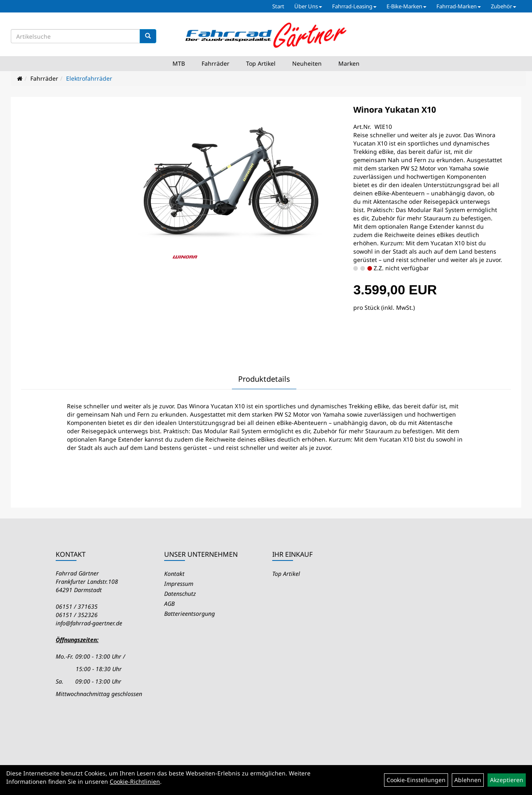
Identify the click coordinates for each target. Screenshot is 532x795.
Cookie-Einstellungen (416, 780)
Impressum (179, 584)
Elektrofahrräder (89, 78)
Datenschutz (180, 594)
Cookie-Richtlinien (135, 781)
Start (278, 6)
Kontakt (174, 574)
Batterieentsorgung (190, 614)
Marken (349, 63)
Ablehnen (468, 780)
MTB (179, 63)
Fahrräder (216, 63)
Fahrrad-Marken (459, 6)
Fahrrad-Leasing (354, 6)
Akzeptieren (507, 780)
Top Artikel (261, 63)
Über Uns (308, 6)
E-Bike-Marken (406, 6)
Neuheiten (307, 63)
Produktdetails (264, 379)
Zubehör (504, 6)
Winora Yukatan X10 (395, 110)
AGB (169, 604)
